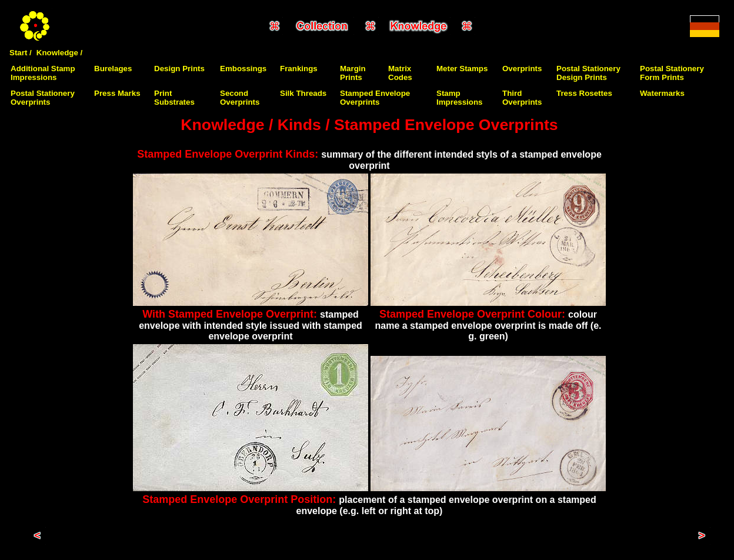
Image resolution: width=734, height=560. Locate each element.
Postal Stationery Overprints (43, 98)
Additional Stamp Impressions (43, 73)
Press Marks (117, 93)
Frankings (299, 69)
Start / (21, 53)
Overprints (522, 69)
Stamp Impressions (460, 98)
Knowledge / (60, 53)
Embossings (243, 69)
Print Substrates (174, 98)
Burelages (113, 69)
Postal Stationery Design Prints (588, 73)
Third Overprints (522, 98)
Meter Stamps (462, 69)
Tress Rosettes (584, 93)
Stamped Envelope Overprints (375, 98)
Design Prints (179, 69)
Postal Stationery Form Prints (672, 73)
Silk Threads (303, 93)
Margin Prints (353, 73)
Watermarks (662, 93)
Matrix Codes (400, 73)
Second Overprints (240, 98)
